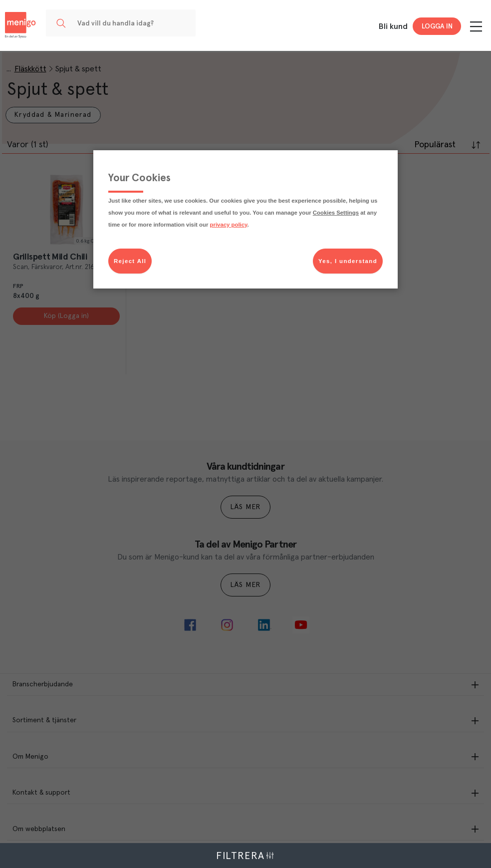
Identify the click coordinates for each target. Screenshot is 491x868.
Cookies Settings (336, 213)
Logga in (437, 26)
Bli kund (393, 26)
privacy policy (229, 225)
